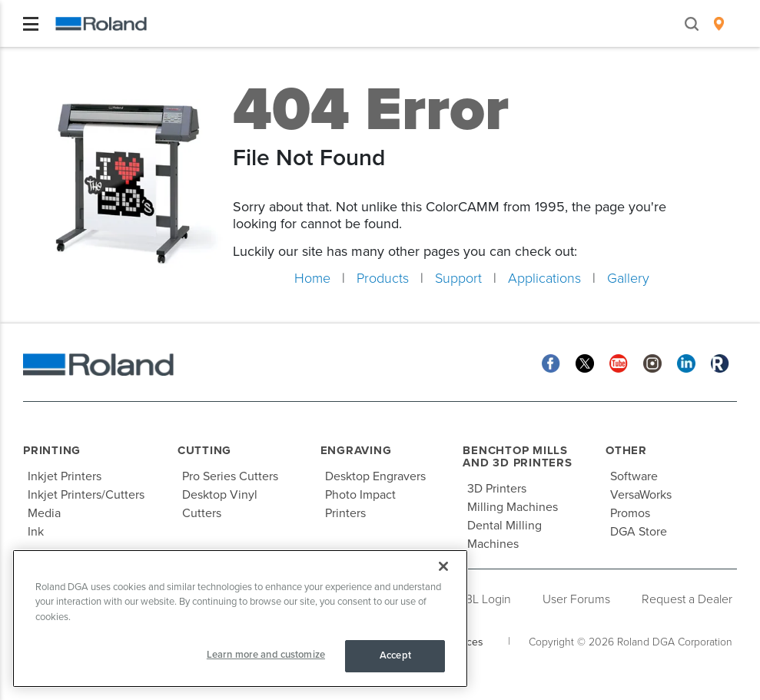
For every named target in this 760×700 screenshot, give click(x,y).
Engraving (356, 450)
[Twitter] (585, 363)
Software (634, 476)
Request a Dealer (687, 599)
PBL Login (485, 599)
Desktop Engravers (375, 476)
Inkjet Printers (65, 476)
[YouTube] (619, 363)
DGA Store (639, 532)
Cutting (204, 450)
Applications (544, 278)
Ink (36, 532)
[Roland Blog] (720, 363)
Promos (630, 513)
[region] (240, 619)
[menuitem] (719, 24)
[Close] (443, 566)
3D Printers (497, 489)
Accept (395, 655)
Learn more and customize (266, 655)
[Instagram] (652, 363)
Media (44, 513)
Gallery (628, 278)
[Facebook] (551, 363)
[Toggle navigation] (31, 24)
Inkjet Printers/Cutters (86, 495)
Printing (52, 450)
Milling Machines (513, 507)
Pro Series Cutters (230, 476)
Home (312, 278)
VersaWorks (641, 495)
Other (626, 450)
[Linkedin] (686, 363)
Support (458, 278)
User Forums (576, 599)
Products (383, 278)
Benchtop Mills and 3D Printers (517, 457)
